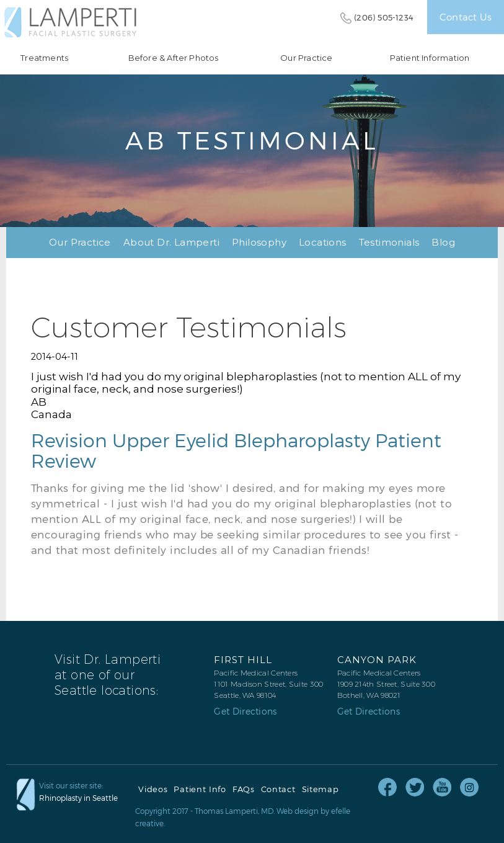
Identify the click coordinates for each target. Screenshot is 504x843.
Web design (298, 811)
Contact (278, 789)
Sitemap (321, 789)
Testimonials (389, 242)
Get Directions (245, 711)
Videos (153, 789)
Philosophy (259, 242)
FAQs (244, 789)
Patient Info (200, 789)
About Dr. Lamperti (171, 242)
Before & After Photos (174, 58)
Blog (443, 242)
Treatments (44, 58)
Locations (323, 242)
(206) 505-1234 (384, 17)
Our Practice (306, 58)
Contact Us (466, 17)
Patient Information (430, 58)
